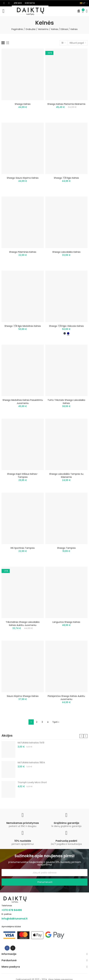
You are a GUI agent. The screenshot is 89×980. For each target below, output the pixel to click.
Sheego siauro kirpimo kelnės (23, 178)
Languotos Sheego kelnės (66, 622)
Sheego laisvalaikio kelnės (66, 252)
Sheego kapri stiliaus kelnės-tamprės (23, 475)
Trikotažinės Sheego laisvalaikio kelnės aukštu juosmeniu (23, 624)
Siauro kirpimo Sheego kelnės (23, 696)
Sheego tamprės (66, 548)
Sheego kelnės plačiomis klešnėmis (66, 104)
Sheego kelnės (23, 104)
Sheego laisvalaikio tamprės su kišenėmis (66, 475)
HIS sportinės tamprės (23, 548)
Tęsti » (56, 722)
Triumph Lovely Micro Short (32, 782)
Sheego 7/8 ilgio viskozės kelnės (66, 326)
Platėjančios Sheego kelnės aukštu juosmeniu (66, 698)
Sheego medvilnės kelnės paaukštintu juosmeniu (23, 402)
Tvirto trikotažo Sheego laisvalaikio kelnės (66, 402)
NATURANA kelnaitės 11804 (31, 763)
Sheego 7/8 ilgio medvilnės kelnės (23, 326)
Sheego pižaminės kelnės (23, 252)
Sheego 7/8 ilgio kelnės (66, 178)
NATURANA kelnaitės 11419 (31, 743)
